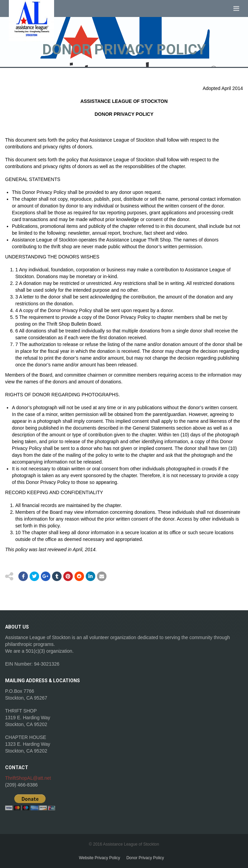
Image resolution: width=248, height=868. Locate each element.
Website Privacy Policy (100, 858)
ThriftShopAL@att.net (28, 778)
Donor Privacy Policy (145, 858)
